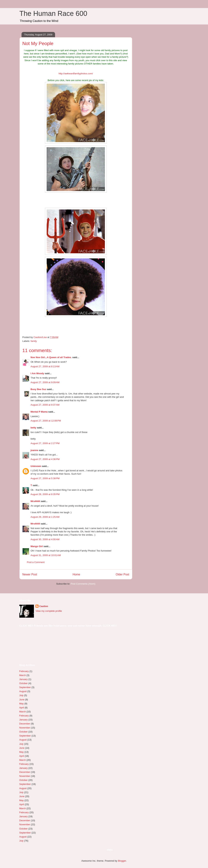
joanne (34, 450)
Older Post (123, 574)
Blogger (122, 861)
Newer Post (30, 574)
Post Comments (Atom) (83, 584)
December (25, 724)
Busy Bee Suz (38, 389)
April (22, 708)
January (24, 679)
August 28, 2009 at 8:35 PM (45, 494)
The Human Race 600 (53, 14)
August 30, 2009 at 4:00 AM (45, 539)
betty (33, 428)
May (22, 704)
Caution (44, 606)
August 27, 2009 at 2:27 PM (45, 443)
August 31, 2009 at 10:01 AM (46, 555)
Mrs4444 (35, 501)
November (25, 728)
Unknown (36, 466)
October (24, 683)
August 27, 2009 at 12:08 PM (46, 421)
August (23, 691)
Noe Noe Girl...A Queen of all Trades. (51, 357)
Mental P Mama (39, 412)
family (34, 341)
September (25, 687)
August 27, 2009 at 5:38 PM (45, 478)
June (22, 700)
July (21, 695)
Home (76, 574)
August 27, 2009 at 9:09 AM (45, 382)
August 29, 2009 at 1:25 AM (45, 517)
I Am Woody (37, 373)
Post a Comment (36, 562)
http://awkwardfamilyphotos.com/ (76, 74)
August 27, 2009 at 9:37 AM (45, 405)
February (24, 671)
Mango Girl (37, 546)
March (23, 675)
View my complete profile (49, 611)
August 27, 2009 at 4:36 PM (45, 459)
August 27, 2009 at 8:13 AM (45, 366)
